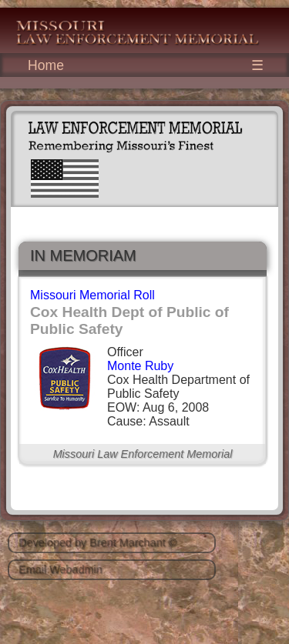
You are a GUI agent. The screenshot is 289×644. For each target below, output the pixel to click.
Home (46, 65)
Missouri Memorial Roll (92, 295)
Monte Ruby (140, 366)
